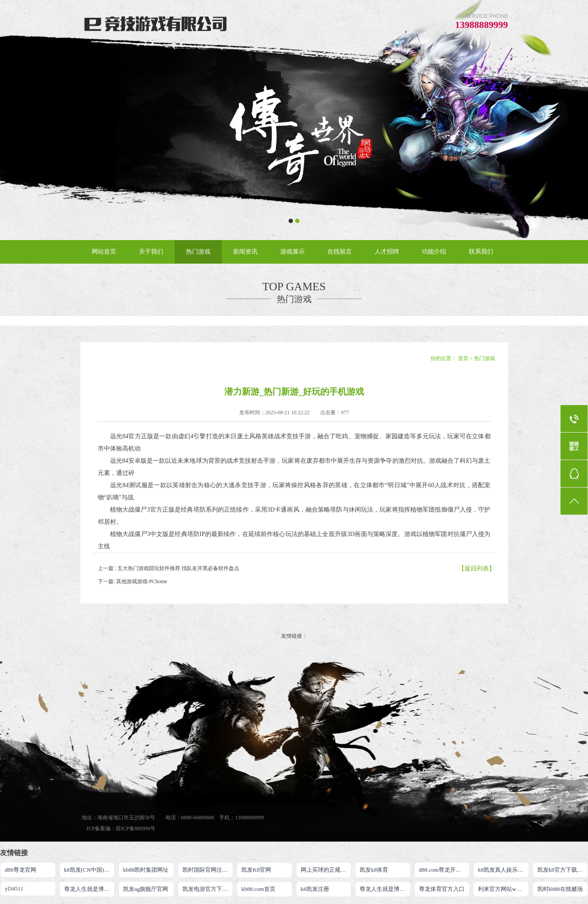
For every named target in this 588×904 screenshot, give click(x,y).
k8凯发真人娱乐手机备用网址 (504, 870)
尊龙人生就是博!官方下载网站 (385, 889)
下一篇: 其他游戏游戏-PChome (133, 581)
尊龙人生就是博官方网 (90, 889)
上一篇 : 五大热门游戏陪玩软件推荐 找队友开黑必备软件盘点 (168, 568)
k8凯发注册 (315, 889)
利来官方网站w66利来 (504, 889)
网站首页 (104, 252)
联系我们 (481, 252)
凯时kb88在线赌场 (560, 889)
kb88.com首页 (258, 889)
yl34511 (14, 889)
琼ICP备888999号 (136, 828)
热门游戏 (198, 252)
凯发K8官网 (256, 870)
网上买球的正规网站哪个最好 (326, 870)
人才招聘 (387, 252)
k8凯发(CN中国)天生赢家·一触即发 (90, 870)
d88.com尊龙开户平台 (445, 870)
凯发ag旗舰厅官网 (146, 889)
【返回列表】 (477, 569)
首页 (463, 358)
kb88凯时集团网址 (146, 870)
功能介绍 (434, 252)
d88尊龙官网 (21, 870)
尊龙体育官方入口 (442, 889)
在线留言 (340, 252)
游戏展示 (292, 252)
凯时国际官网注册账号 (208, 870)
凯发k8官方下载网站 (563, 870)
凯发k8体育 (374, 870)
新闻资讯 (245, 252)
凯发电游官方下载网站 (208, 889)
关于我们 (151, 252)
